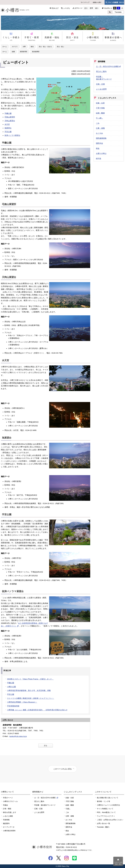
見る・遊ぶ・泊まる (45, 47)
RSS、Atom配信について (106, 812)
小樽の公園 (11, 687)
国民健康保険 (101, 138)
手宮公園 (8, 132)
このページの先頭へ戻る (118, 863)
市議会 (5, 805)
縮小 (97, 8)
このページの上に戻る (62, 769)
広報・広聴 (100, 84)
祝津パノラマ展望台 (12, 135)
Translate (118, 12)
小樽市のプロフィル (10, 801)
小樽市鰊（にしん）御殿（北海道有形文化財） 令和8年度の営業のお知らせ (37, 710)
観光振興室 (36, 52)
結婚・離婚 (100, 113)
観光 (32, 47)
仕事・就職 (100, 128)
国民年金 (99, 143)
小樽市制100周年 (9, 831)
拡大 (86, 8)
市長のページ (8, 798)
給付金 (99, 158)
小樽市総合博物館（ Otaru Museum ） (22, 702)
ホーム (5, 47)
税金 (98, 148)
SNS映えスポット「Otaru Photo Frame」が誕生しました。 (30, 679)
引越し (68, 809)
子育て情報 (100, 108)
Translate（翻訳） (104, 827)
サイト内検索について (105, 809)
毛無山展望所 (10, 117)
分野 (24, 47)
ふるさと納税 (8, 816)
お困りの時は (101, 153)
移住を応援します (10, 812)
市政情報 (6, 820)
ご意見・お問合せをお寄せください (110, 820)
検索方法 (122, 2)
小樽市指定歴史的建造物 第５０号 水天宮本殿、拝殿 (29, 690)
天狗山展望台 (10, 121)
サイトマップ (85, 2)
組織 (13, 52)
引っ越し (99, 118)
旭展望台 (8, 128)
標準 (91, 8)
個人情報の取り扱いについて (108, 798)
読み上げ (55, 8)
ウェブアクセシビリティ (106, 816)
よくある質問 (101, 89)
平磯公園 (8, 113)
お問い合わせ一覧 (103, 823)
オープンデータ (9, 827)
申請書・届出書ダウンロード (45, 805)
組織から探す (97, 2)
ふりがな (67, 8)
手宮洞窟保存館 (13, 706)
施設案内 (6, 823)
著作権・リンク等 (103, 801)
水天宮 (7, 124)
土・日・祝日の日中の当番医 (108, 66)
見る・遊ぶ (60, 47)
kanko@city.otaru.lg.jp (18, 736)
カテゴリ (15, 47)
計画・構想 (7, 809)
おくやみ (99, 133)
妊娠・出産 (100, 103)
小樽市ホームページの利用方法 (108, 805)
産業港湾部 (24, 52)
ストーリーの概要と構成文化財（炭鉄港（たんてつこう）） (31, 698)
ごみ (98, 123)
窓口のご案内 (101, 71)
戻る (46, 746)
